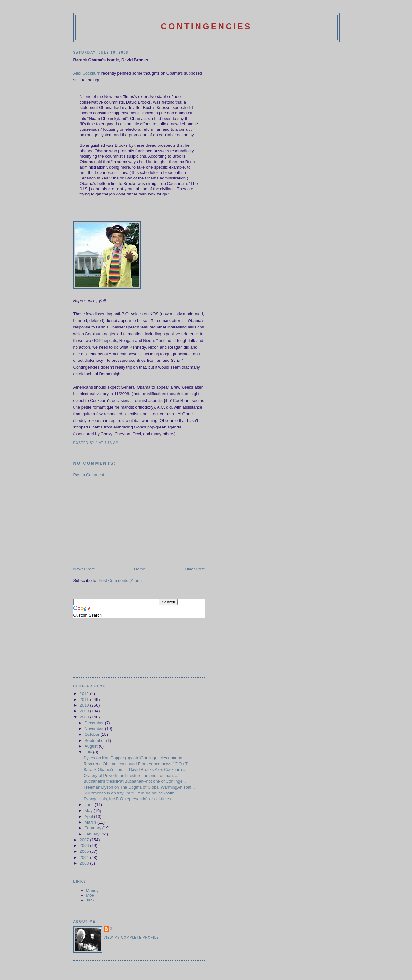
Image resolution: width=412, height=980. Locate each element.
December (95, 723)
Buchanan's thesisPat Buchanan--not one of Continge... (135, 781)
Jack (90, 900)
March (91, 822)
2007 (85, 840)
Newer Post (84, 569)
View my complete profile (131, 938)
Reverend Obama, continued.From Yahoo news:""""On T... (137, 764)
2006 (85, 846)
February (93, 828)
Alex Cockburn (87, 73)
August (92, 746)
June (90, 805)
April (89, 816)
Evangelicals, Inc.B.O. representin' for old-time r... (129, 799)
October (93, 734)
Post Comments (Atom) (120, 581)
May (89, 811)
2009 (85, 711)
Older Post (194, 569)
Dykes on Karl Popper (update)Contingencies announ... (135, 758)
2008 (85, 717)
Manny (92, 890)
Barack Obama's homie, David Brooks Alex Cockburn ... (135, 770)
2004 (85, 857)
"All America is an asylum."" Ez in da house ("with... (131, 793)
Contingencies (206, 26)
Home (140, 569)
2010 (85, 705)
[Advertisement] (121, 521)
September (95, 740)
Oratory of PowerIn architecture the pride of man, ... (131, 775)
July (89, 752)
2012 (85, 694)
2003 (85, 863)
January (93, 834)
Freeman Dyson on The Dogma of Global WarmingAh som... (139, 787)
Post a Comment (89, 475)
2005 (85, 851)
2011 (85, 699)
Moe (90, 895)
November (95, 729)
